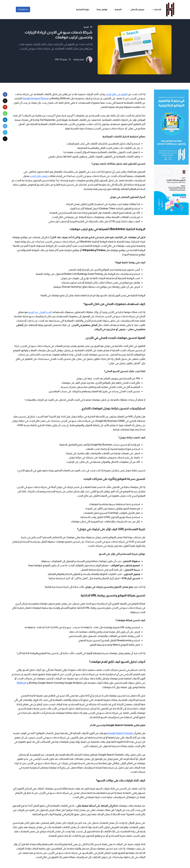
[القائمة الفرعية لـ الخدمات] (152, 9)
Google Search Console (120, 733)
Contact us (23, 9)
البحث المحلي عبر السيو (40, 312)
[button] (5, 94)
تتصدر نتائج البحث (39, 176)
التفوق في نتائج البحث (116, 94)
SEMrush (22, 683)
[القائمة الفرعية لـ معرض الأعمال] (129, 9)
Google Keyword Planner (36, 98)
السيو (86, 27)
